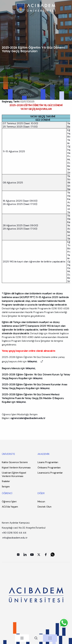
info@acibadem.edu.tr (15, 538)
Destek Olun (44, 507)
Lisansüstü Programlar (50, 473)
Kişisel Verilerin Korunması (16, 468)
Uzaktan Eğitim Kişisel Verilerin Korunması (14, 474)
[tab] (22, 638)
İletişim (6, 487)
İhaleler (6, 481)
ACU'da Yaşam (10, 507)
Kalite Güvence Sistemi (15, 462)
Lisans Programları (48, 462)
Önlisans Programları (49, 468)
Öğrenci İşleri (9, 502)
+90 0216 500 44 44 (14, 533)
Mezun (41, 502)
